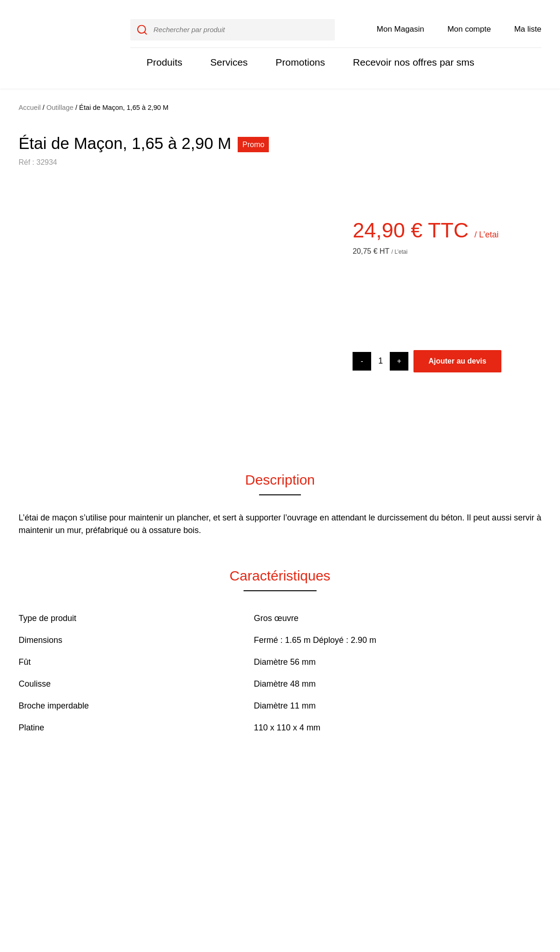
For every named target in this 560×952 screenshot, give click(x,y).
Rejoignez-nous (337, 826)
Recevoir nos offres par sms (403, 52)
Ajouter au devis (457, 341)
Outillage (60, 88)
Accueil (30, 88)
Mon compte (470, 19)
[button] (33, 297)
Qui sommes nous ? (343, 806)
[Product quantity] (380, 341)
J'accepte (520, 900)
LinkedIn (525, 828)
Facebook (523, 807)
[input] (232, 20)
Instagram (523, 817)
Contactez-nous (416, 826)
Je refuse (463, 900)
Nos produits (246, 818)
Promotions (294, 52)
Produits (163, 52)
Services (226, 52)
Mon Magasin (400, 19)
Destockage (411, 845)
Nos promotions (338, 845)
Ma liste (528, 19)
